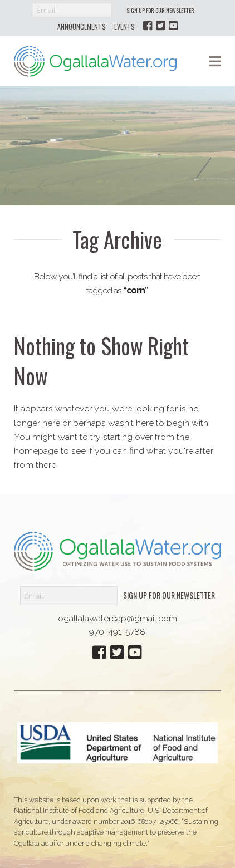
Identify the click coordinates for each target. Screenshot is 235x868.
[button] (215, 62)
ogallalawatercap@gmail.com (117, 618)
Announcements (82, 26)
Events (124, 26)
